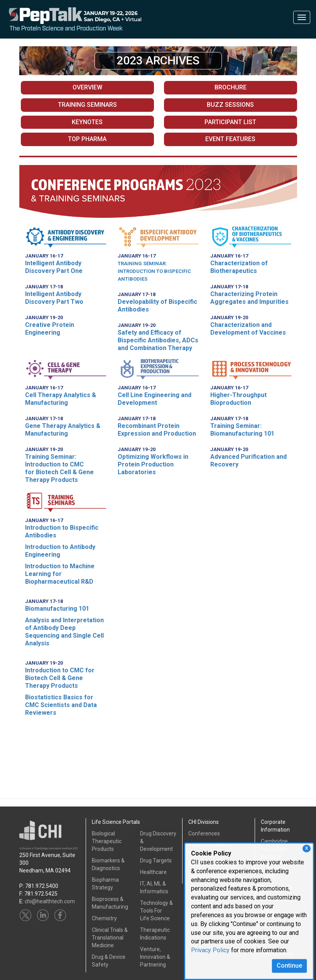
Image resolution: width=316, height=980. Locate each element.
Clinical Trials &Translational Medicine (110, 938)
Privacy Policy (210, 950)
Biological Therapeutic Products (107, 841)
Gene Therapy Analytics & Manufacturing (63, 430)
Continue (289, 966)
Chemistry (104, 918)
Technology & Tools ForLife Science (156, 911)
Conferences (204, 834)
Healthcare (153, 872)
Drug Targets (156, 860)
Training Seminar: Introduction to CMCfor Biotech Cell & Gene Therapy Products (59, 468)
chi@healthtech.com (50, 901)
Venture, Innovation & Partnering (155, 957)
